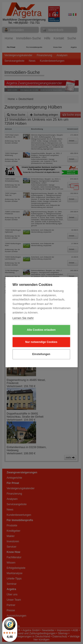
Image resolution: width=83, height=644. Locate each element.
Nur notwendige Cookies (41, 342)
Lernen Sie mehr (23, 318)
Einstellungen (41, 354)
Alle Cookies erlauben (41, 330)
